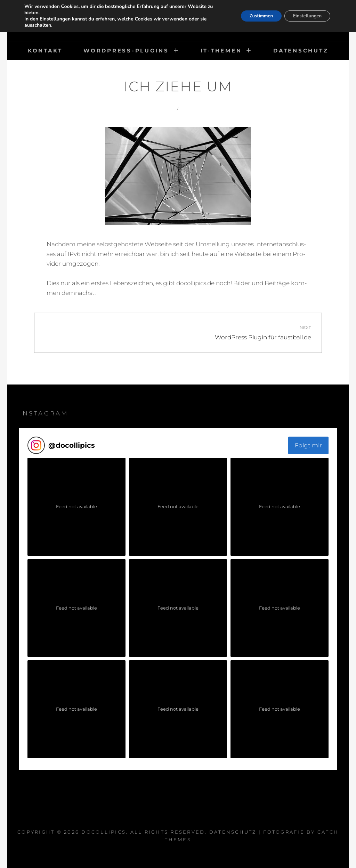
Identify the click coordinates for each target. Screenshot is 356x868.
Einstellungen (55, 19)
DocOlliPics (104, 832)
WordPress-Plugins (126, 51)
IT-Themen (221, 51)
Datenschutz (301, 51)
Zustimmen (253, 16)
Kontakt (45, 51)
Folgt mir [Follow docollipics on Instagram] (308, 445)
